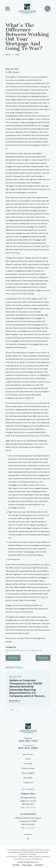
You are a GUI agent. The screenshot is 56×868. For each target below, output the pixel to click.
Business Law (36, 650)
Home (28, 759)
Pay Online (28, 778)
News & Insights (28, 773)
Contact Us (28, 782)
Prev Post (13, 658)
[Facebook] (28, 839)
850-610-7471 (28, 741)
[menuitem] (16, 865)
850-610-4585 (28, 748)
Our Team (28, 764)
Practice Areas (28, 768)
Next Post (43, 658)
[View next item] (17, 710)
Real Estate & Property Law (17, 650)
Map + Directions (28, 807)
